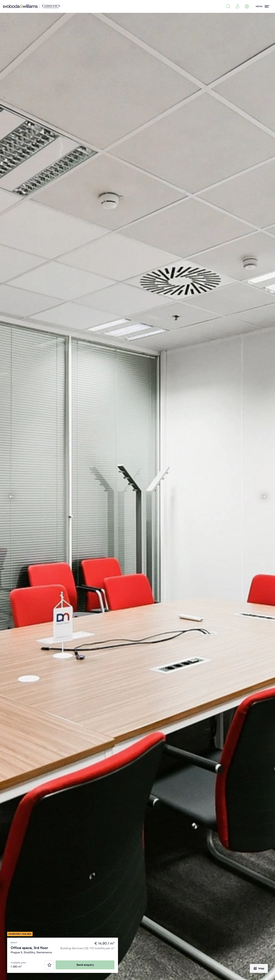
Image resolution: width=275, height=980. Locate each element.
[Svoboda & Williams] (31, 6)
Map (259, 968)
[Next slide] (264, 496)
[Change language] (247, 6)
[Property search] (228, 6)
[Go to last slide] (11, 496)
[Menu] (263, 6)
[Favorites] (49, 965)
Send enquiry (85, 965)
